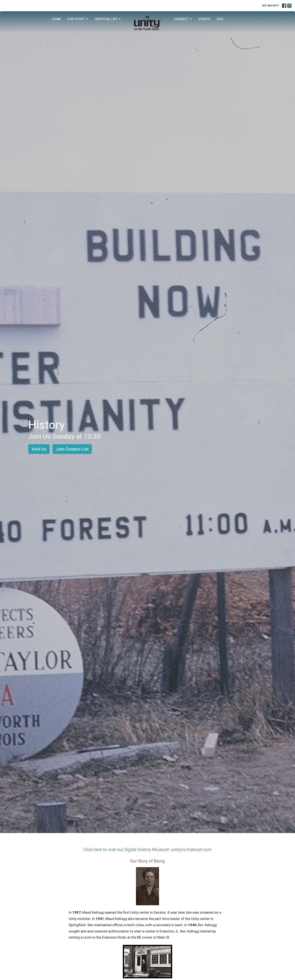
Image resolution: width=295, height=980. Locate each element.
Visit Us (39, 449)
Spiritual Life (108, 19)
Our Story (78, 19)
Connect (183, 19)
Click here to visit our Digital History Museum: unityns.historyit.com (147, 850)
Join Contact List (72, 449)
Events (205, 19)
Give (220, 19)
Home (56, 19)
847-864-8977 (271, 6)
